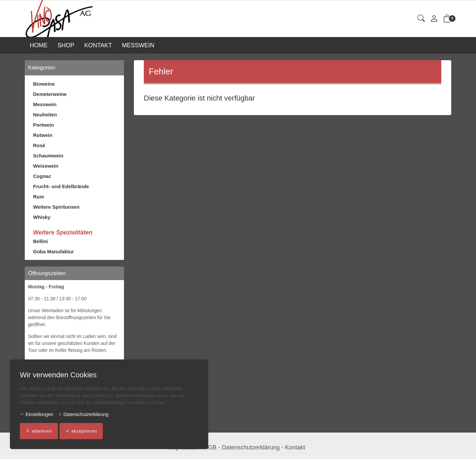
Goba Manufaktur (53, 251)
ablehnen (39, 431)
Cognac (42, 176)
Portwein (43, 125)
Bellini (40, 241)
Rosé (39, 145)
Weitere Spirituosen (56, 207)
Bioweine (44, 84)
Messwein (45, 104)
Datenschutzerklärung (83, 414)
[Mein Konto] (434, 19)
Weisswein (46, 166)
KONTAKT (98, 45)
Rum (39, 197)
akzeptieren (81, 431)
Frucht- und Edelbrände (61, 186)
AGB (210, 447)
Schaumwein (48, 156)
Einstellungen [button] (37, 414)
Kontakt (295, 447)
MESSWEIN (138, 45)
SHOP (66, 45)
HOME (39, 45)
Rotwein (43, 135)
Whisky (42, 217)
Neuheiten (45, 115)
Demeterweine (50, 94)
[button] (421, 19)
